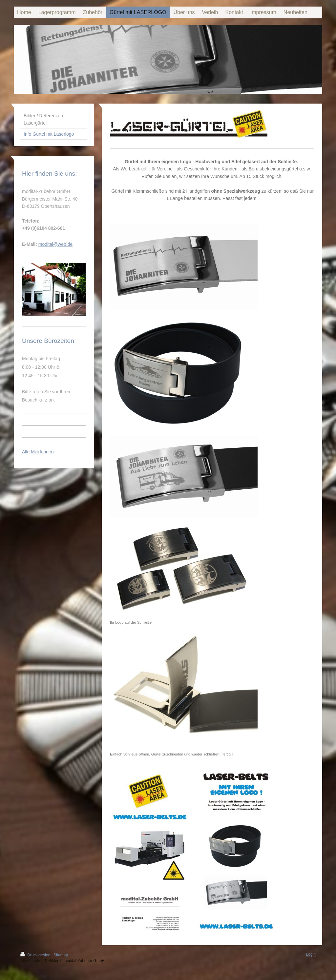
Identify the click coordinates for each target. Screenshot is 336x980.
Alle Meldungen (38, 452)
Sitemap (61, 955)
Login (311, 954)
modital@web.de (56, 244)
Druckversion (36, 955)
